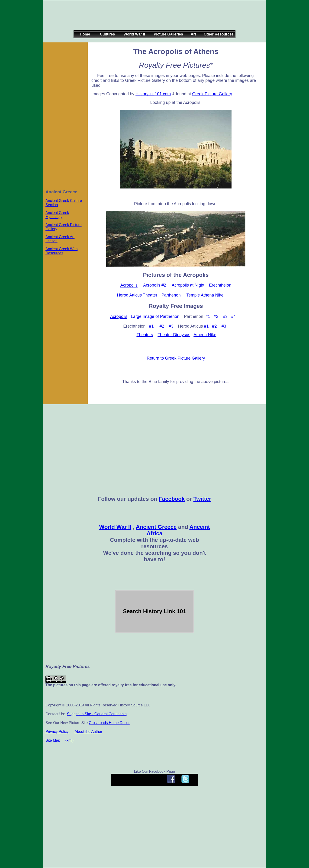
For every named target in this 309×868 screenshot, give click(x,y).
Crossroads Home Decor (109, 723)
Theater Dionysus (174, 335)
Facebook (172, 499)
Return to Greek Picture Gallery (176, 358)
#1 (208, 316)
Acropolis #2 (155, 285)
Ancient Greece (156, 527)
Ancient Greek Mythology (57, 215)
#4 (233, 316)
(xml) (69, 740)
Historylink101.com (153, 94)
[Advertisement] (154, 19)
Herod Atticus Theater (137, 295)
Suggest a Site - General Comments (97, 714)
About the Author (88, 732)
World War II (115, 527)
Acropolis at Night (188, 285)
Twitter (202, 499)
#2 (215, 316)
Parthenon (171, 295)
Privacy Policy (57, 732)
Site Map (53, 740)
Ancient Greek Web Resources (61, 251)
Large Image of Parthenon (155, 316)
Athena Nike (205, 335)
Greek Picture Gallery (212, 94)
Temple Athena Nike (205, 295)
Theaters (145, 335)
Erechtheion (220, 285)
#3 (225, 316)
